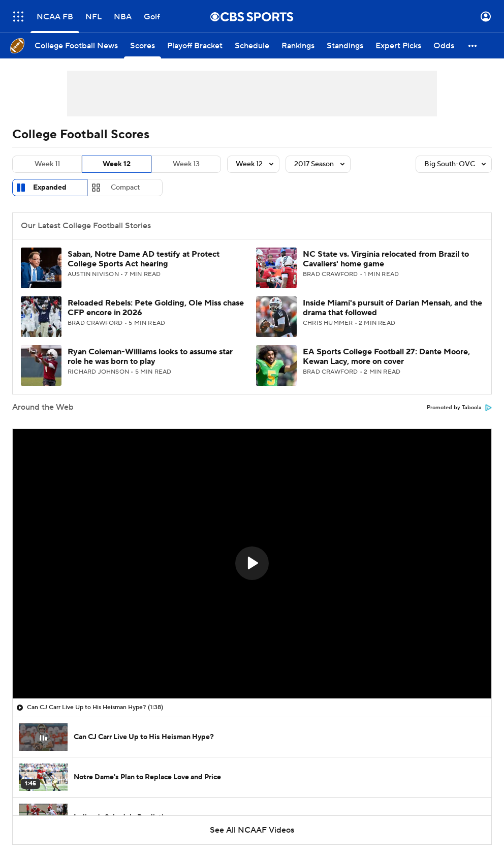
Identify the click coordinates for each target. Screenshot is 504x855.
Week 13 (186, 164)
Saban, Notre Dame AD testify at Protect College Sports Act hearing (144, 259)
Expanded (50, 188)
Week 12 (117, 164)
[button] (473, 46)
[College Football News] (76, 46)
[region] (252, 564)
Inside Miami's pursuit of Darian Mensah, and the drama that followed (392, 308)
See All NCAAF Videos (252, 830)
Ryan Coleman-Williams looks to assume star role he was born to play (150, 357)
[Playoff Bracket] (195, 46)
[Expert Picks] (398, 46)
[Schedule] (252, 46)
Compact (125, 188)
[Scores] (143, 46)
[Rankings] (298, 46)
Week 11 (47, 164)
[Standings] (345, 46)
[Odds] (444, 46)
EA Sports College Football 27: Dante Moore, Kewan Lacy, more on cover (386, 357)
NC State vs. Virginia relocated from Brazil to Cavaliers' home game (386, 259)
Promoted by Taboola (459, 408)
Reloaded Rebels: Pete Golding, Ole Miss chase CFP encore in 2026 (156, 308)
